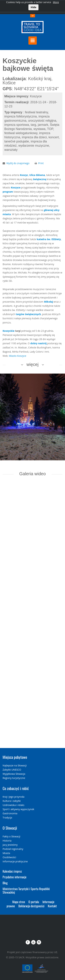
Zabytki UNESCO (12, 770)
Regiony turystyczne (14, 778)
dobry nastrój (38, 343)
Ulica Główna (37, 175)
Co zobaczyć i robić (16, 788)
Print (41, 163)
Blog (5, 883)
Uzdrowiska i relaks (13, 805)
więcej (32, 364)
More (56, 2)
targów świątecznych (28, 314)
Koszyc (24, 175)
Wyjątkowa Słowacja (14, 774)
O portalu (34, 902)
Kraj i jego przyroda (14, 797)
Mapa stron (19, 902)
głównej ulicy (52, 210)
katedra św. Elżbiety (49, 239)
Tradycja (7, 818)
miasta (7, 214)
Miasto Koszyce (18, 356)
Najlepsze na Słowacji (15, 765)
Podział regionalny (13, 849)
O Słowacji (10, 828)
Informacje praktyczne (15, 861)
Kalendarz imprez (12, 871)
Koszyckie (8, 331)
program (8, 192)
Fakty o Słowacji (11, 836)
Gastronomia (10, 813)
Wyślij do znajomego (18, 163)
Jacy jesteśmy (10, 845)
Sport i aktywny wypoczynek (18, 809)
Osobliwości (9, 857)
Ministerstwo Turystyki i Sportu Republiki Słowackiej (26, 890)
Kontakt (52, 906)
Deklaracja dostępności (31, 906)
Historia (7, 841)
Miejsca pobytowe (15, 757)
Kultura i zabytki (12, 801)
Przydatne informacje (15, 877)
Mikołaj (48, 302)
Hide (33, 7)
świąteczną (40, 179)
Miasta (6, 853)
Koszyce (16, 187)
